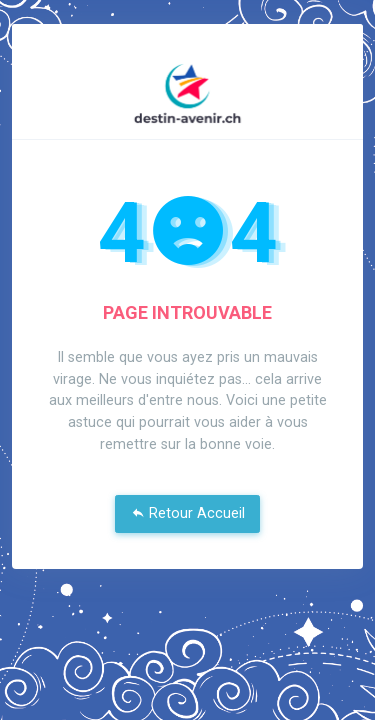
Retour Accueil (188, 513)
